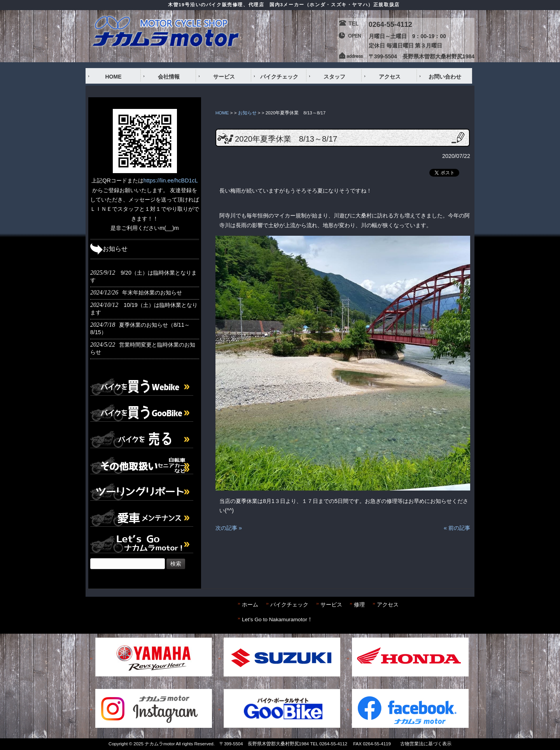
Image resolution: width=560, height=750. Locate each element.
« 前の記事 (457, 528)
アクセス (388, 605)
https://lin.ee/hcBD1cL (171, 180)
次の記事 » (229, 528)
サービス (331, 605)
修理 (359, 605)
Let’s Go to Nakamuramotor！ (277, 619)
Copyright (118, 744)
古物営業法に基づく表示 (426, 744)
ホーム (250, 605)
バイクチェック (289, 605)
